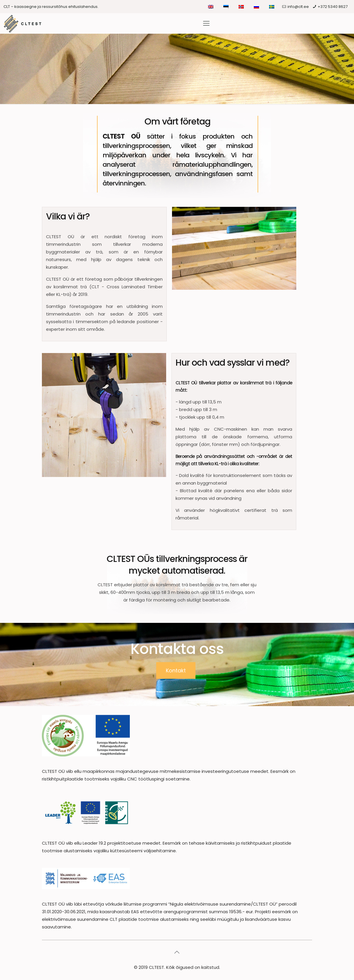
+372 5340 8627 (333, 7)
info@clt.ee (298, 7)
